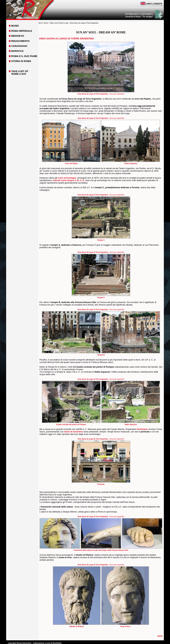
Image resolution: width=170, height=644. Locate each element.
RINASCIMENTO (20, 41)
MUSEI (15, 26)
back (160, 636)
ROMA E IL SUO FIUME (24, 56)
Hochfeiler (57, 643)
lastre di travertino (73, 432)
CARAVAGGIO (19, 46)
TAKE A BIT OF (20, 71)
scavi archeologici (67, 178)
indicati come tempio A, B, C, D (68, 180)
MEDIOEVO (18, 36)
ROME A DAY (19, 74)
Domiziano (143, 429)
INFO (149, 4)
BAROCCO (17, 51)
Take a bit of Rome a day (59, 23)
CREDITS (158, 4)
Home (46, 23)
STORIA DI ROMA (21, 61)
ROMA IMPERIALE (22, 31)
